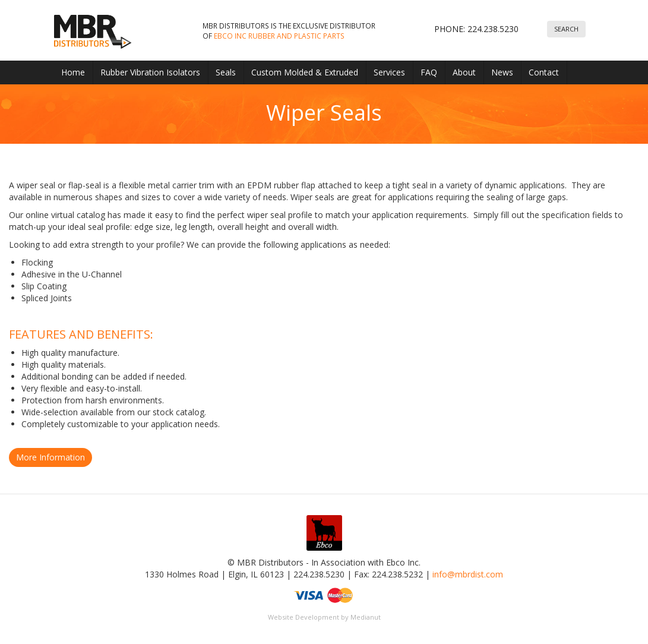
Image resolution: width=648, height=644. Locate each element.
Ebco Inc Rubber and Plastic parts (279, 36)
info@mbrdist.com (468, 574)
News (502, 72)
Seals (226, 72)
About (464, 72)
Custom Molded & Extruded (305, 72)
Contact (544, 72)
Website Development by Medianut (324, 617)
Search (566, 29)
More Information (50, 457)
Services (389, 72)
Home (73, 72)
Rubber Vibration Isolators (150, 72)
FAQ (429, 72)
